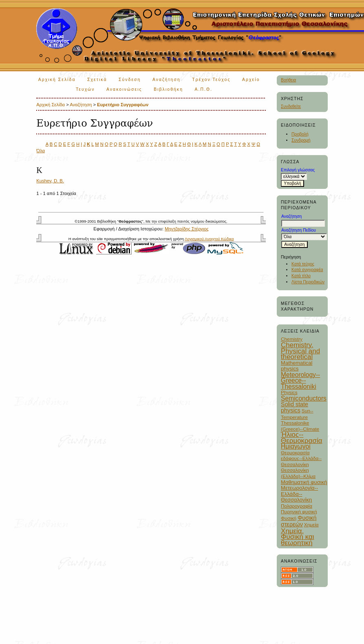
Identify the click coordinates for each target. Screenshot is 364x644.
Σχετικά (97, 80)
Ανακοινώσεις (124, 89)
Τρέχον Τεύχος (211, 80)
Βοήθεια (288, 80)
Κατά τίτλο (301, 276)
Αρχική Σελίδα (57, 80)
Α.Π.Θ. (203, 89)
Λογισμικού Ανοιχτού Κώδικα (209, 239)
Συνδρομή (301, 140)
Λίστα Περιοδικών (308, 282)
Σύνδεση (130, 80)
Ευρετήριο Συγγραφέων (123, 105)
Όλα (41, 151)
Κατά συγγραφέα (307, 270)
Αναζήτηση (167, 80)
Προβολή (300, 134)
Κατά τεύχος (303, 264)
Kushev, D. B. (50, 181)
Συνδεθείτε (291, 106)
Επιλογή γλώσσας (298, 170)
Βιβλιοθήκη (168, 89)
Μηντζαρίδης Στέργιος (187, 229)
